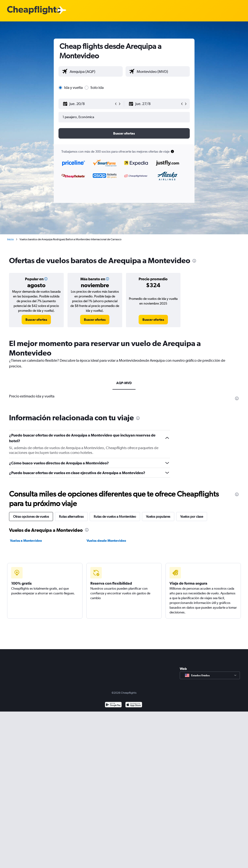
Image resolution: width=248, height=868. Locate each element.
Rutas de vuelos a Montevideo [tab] (115, 517)
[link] (36, 320)
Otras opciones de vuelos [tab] (31, 517)
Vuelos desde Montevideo (106, 541)
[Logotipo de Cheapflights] (34, 10)
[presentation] (194, 261)
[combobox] (95, 71)
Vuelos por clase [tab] (192, 517)
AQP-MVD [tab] (124, 383)
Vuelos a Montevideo (26, 541)
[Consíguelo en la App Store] (134, 705)
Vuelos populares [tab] (158, 517)
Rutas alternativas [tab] (71, 517)
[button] (88, 104)
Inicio (10, 239)
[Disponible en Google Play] (113, 705)
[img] (46, 279)
